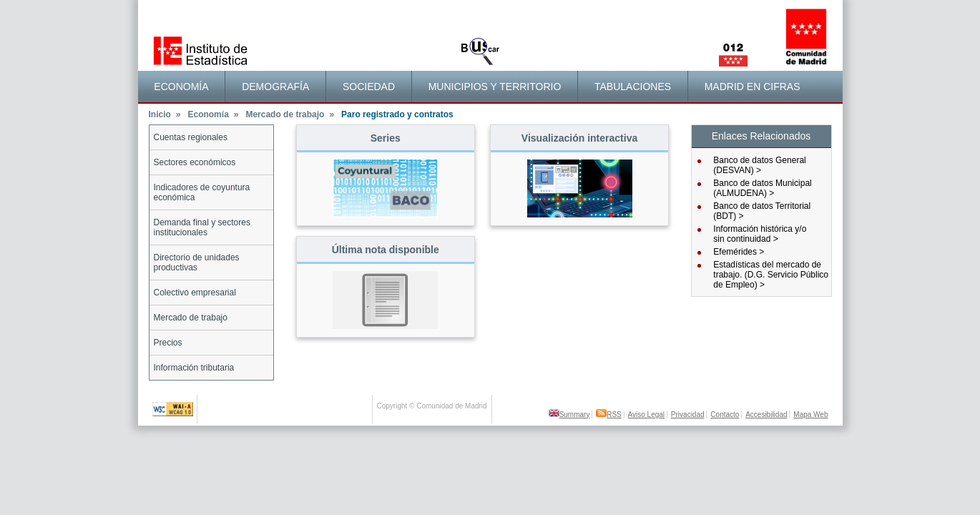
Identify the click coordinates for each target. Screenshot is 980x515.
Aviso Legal (647, 415)
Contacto (725, 415)
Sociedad (369, 87)
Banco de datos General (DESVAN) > (759, 165)
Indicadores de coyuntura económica (202, 192)
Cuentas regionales (191, 137)
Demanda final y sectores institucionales (202, 227)
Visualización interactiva (579, 138)
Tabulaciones (633, 87)
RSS (609, 415)
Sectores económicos (195, 162)
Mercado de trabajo (290, 114)
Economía (181, 87)
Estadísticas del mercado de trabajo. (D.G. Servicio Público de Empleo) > (771, 275)
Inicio (165, 114)
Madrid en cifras (753, 87)
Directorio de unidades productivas (197, 263)
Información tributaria (194, 368)
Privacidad (688, 415)
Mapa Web (810, 415)
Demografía (275, 87)
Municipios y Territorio (495, 87)
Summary (569, 415)
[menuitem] (182, 87)
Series (386, 138)
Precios (168, 343)
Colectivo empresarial (195, 293)
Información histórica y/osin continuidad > (760, 234)
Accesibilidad (766, 415)
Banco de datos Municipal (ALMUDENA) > (762, 188)
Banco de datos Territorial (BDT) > (762, 211)
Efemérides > (739, 252)
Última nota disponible (386, 250)
